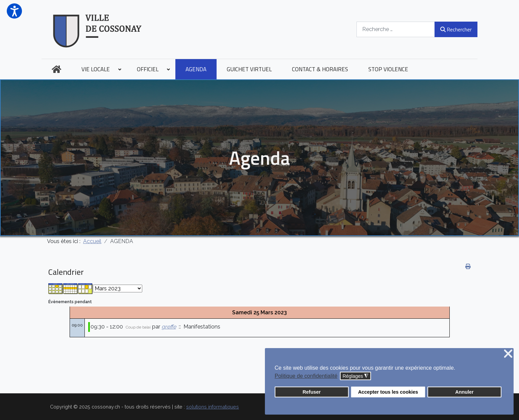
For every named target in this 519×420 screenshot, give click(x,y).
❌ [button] (508, 354)
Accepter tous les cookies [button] (388, 392)
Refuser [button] (312, 392)
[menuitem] (56, 69)
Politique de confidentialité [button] (306, 376)
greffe (169, 327)
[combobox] (396, 29)
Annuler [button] (464, 392)
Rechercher (456, 29)
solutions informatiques (213, 407)
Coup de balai (138, 327)
